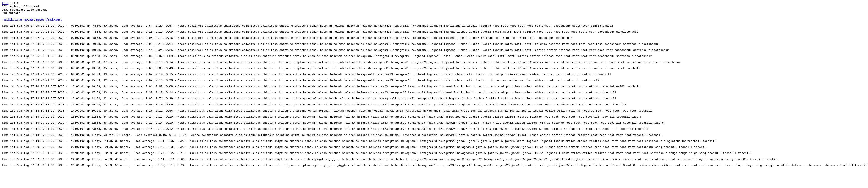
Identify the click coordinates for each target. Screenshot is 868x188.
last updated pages (31, 22)
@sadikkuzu (54, 22)
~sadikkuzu (10, 22)
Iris (5, 4)
